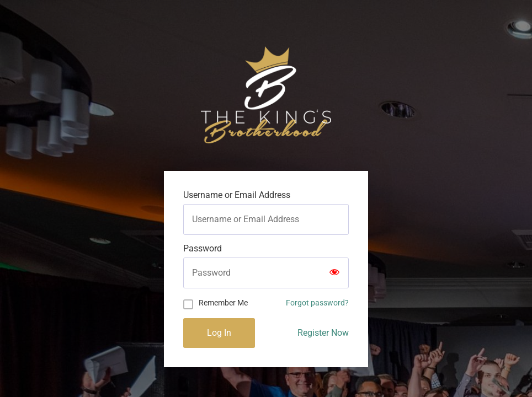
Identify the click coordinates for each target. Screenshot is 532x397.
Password (203, 249)
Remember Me (223, 303)
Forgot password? (317, 303)
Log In (219, 333)
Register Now (323, 333)
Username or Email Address (237, 195)
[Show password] (334, 273)
